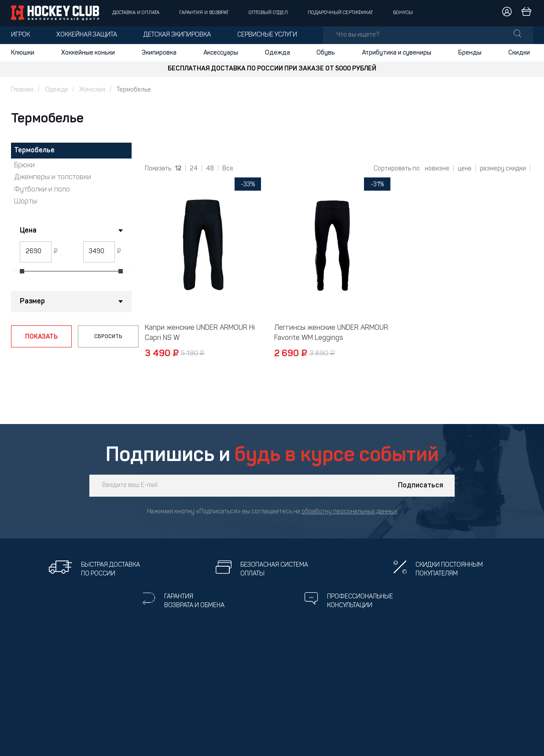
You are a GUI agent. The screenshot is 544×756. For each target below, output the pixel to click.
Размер (32, 302)
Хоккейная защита (87, 35)
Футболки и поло (42, 190)
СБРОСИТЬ (108, 337)
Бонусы (403, 13)
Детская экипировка (177, 35)
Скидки (519, 53)
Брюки (24, 166)
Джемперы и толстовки (53, 177)
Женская (92, 90)
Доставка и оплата (136, 13)
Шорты (26, 202)
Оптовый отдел (268, 13)
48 (210, 169)
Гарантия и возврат (204, 13)
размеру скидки (503, 169)
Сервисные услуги (267, 35)
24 (194, 169)
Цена (28, 231)
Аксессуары (221, 53)
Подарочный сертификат (340, 13)
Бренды (470, 53)
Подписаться (421, 486)
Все (228, 169)
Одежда (278, 53)
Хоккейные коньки (88, 53)
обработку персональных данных (349, 512)
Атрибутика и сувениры (397, 53)
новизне (437, 169)
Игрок (20, 35)
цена (465, 169)
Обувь (326, 53)
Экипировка (159, 53)
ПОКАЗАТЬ (41, 337)
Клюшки (23, 53)
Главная (22, 90)
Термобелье (34, 151)
